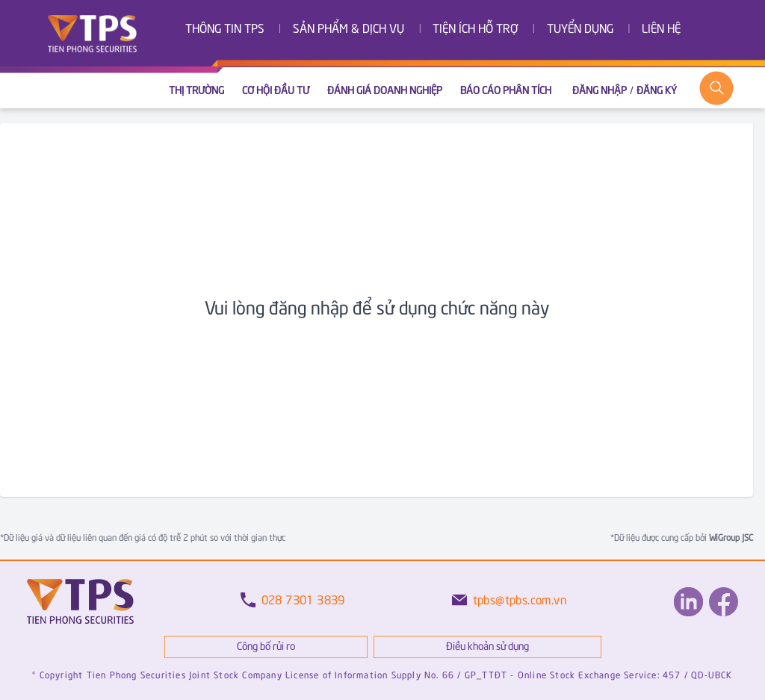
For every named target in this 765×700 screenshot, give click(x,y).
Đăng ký (657, 91)
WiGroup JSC (730, 538)
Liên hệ (661, 30)
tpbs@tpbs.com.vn (520, 601)
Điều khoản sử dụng (487, 647)
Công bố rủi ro (266, 647)
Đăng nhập (600, 91)
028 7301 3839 (303, 601)
